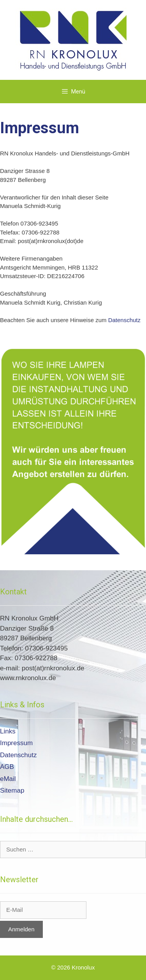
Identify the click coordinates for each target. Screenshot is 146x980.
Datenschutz (124, 320)
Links (8, 731)
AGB (7, 767)
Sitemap (12, 791)
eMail (8, 779)
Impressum (16, 743)
